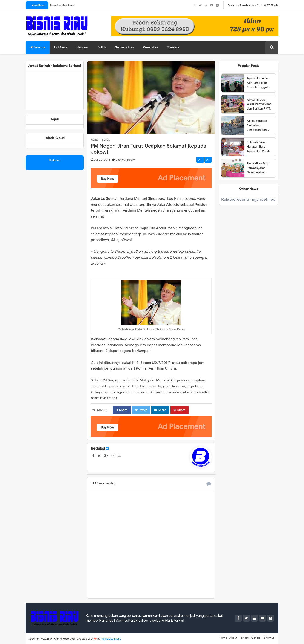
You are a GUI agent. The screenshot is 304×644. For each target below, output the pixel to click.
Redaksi (98, 448)
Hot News (61, 47)
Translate (173, 47)
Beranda (38, 47)
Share (122, 410)
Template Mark (111, 639)
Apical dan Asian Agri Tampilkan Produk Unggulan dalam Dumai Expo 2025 (260, 83)
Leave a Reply (125, 160)
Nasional (82, 47)
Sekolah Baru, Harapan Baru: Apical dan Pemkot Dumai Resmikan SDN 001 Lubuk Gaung (260, 147)
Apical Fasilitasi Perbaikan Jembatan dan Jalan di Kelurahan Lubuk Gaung (260, 125)
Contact (256, 638)
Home (223, 638)
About (233, 638)
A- (208, 160)
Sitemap (269, 638)
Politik (102, 47)
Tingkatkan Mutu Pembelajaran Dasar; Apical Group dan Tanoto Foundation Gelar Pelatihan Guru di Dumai (259, 168)
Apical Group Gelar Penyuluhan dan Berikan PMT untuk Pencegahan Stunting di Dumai (260, 104)
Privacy (244, 638)
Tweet (141, 410)
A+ (200, 160)
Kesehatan (150, 47)
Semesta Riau (125, 47)
